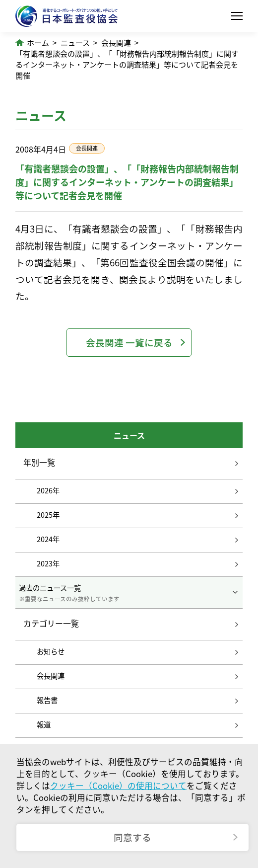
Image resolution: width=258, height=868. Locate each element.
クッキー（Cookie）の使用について (118, 786)
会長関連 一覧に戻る (129, 342)
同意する (132, 837)
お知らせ (51, 651)
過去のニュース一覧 (129, 593)
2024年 (48, 539)
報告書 (47, 700)
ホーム (38, 43)
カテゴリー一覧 (51, 624)
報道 (44, 724)
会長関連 (116, 43)
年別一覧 (39, 462)
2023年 (48, 563)
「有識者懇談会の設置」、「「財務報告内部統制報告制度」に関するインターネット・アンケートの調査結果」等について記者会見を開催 (127, 65)
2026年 (48, 490)
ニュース (75, 43)
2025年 (48, 515)
